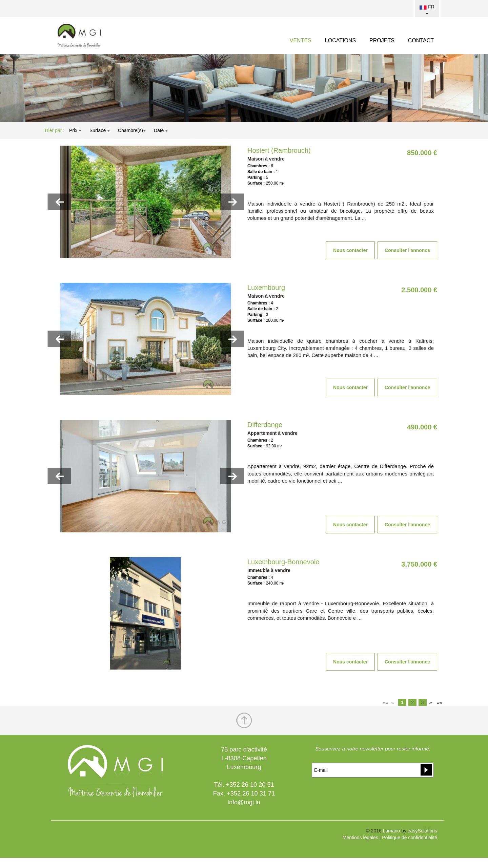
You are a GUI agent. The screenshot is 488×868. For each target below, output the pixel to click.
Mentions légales (360, 838)
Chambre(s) (132, 130)
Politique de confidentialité (410, 838)
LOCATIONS (340, 40)
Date (161, 130)
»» (440, 702)
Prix (75, 130)
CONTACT (421, 40)
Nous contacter (350, 250)
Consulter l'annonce (407, 250)
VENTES (301, 40)
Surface (100, 130)
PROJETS (382, 40)
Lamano (392, 831)
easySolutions (422, 831)
